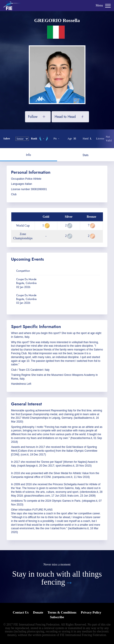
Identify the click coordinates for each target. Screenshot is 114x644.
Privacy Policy (91, 612)
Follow (33, 117)
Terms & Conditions (62, 612)
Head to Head (65, 117)
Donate (38, 612)
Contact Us (21, 612)
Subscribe (57, 617)
